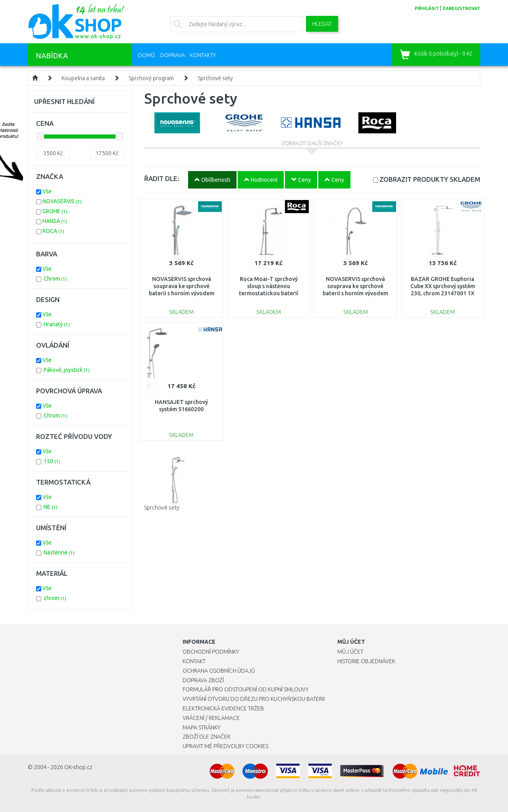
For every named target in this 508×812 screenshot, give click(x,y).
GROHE (55, 211)
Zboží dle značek (207, 737)
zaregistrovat (461, 8)
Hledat (322, 24)
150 (52, 461)
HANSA (55, 221)
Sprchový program (151, 78)
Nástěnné (59, 552)
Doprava (173, 55)
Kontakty (203, 55)
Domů (147, 55)
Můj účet (350, 652)
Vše (47, 191)
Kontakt (194, 661)
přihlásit (427, 8)
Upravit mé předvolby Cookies (225, 746)
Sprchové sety (215, 78)
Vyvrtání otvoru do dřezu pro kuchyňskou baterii (254, 699)
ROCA (53, 231)
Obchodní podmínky (211, 652)
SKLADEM (430, 179)
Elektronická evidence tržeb (223, 708)
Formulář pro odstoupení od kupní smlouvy (245, 689)
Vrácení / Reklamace (211, 718)
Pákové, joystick (67, 370)
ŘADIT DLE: (162, 178)
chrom (55, 598)
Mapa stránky (201, 727)
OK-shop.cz (78, 767)
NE (51, 507)
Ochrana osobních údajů (219, 671)
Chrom (55, 279)
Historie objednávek (366, 661)
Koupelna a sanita (83, 78)
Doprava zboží (203, 680)
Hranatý (57, 324)
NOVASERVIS (62, 201)
